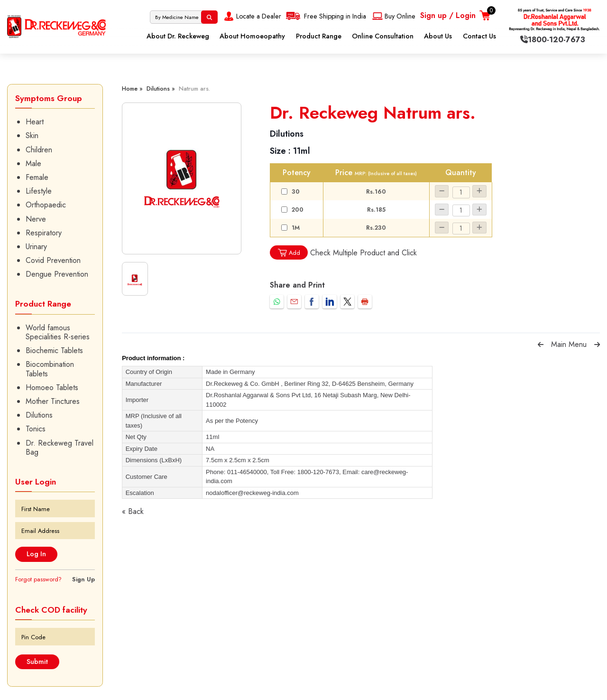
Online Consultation (383, 36)
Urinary (36, 247)
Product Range (319, 36)
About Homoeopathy (252, 36)
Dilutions (39, 415)
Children (39, 150)
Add (289, 253)
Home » (132, 89)
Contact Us (479, 36)
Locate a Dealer (252, 16)
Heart (35, 122)
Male (33, 163)
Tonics (36, 429)
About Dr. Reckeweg (178, 36)
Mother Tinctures (53, 401)
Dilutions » (161, 89)
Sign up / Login (448, 15)
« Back (133, 511)
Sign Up (83, 579)
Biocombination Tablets (50, 369)
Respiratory (44, 233)
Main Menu (569, 344)
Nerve (36, 219)
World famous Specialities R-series (58, 332)
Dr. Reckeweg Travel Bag (60, 448)
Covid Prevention (53, 260)
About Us (438, 36)
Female (37, 177)
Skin (32, 135)
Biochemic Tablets (54, 350)
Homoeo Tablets (52, 387)
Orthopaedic (46, 205)
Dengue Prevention (57, 274)
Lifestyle (39, 191)
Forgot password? (38, 579)
